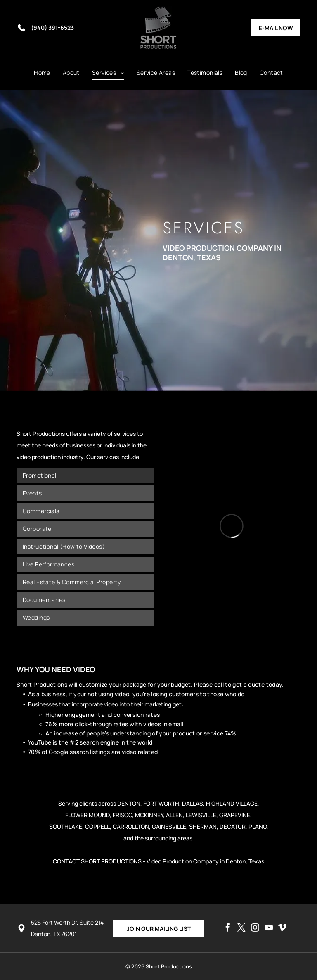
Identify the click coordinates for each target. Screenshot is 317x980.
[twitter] (241, 929)
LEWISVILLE (201, 815)
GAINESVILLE (169, 827)
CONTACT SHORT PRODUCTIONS (97, 861)
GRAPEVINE (235, 815)
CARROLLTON (131, 827)
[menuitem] (42, 73)
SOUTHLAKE (66, 827)
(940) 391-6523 (52, 27)
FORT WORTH (161, 803)
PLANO (258, 827)
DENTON (129, 803)
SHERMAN (203, 827)
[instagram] (255, 929)
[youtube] (269, 929)
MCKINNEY (149, 815)
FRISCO (122, 815)
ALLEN (174, 815)
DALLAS (193, 803)
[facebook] (228, 929)
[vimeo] (282, 929)
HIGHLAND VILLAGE (232, 803)
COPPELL (97, 827)
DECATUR (233, 827)
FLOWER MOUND (88, 815)
